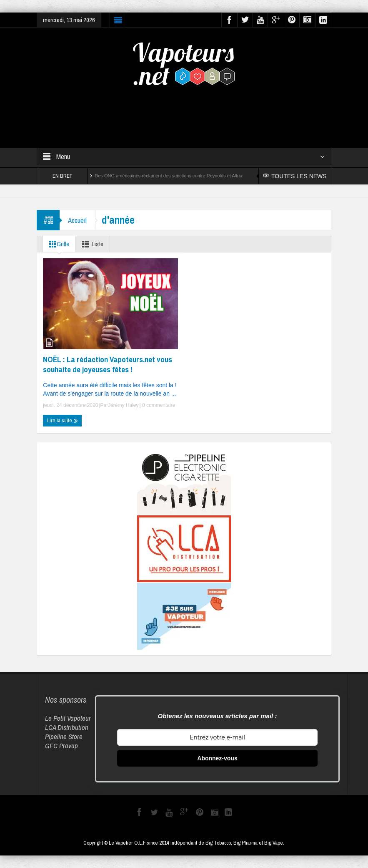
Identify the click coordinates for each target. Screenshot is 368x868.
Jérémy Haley (123, 405)
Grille (58, 244)
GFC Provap (61, 746)
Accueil (77, 220)
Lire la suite (63, 421)
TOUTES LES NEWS (295, 176)
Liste (91, 244)
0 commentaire (158, 405)
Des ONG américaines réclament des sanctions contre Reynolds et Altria (168, 176)
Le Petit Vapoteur (68, 718)
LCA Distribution (67, 727)
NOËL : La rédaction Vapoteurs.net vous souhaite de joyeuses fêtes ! (108, 364)
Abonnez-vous (217, 758)
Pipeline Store (64, 736)
